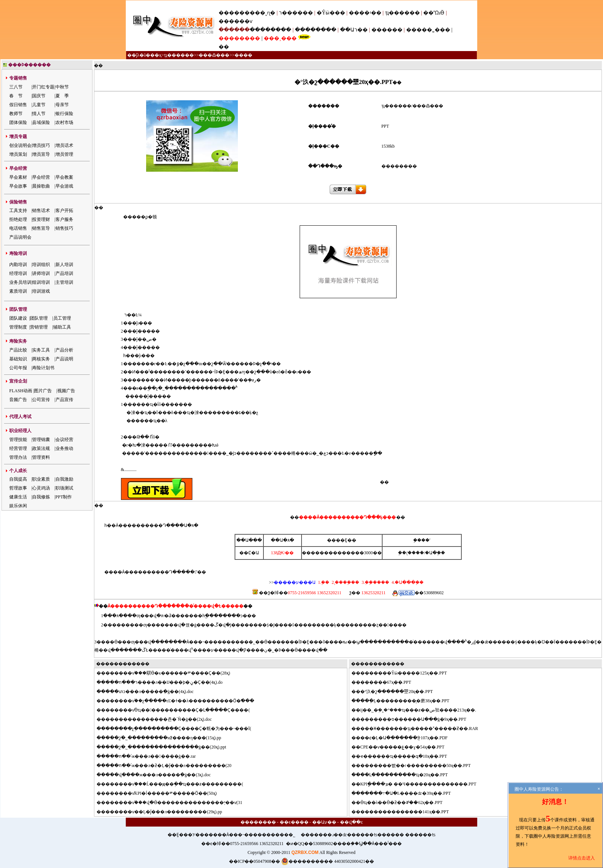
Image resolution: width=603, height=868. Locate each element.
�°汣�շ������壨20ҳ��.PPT (397, 692)
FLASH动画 (21, 391)
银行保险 (64, 114)
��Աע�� (324, 822)
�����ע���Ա (295, 582)
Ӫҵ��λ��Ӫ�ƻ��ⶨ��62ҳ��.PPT (402, 803)
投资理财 (41, 219)
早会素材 (18, 177)
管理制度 (18, 327)
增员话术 (64, 145)
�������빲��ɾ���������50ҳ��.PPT (416, 766)
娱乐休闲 (18, 506)
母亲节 (62, 105)
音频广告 (18, 400)
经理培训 (18, 273)
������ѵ (235, 21)
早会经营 (41, 177)
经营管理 (18, 448)
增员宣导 (41, 154)
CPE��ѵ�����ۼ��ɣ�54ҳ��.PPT (402, 747)
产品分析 (64, 350)
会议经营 (64, 440)
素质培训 (18, 291)
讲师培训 (41, 273)
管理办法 (18, 457)
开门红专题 (43, 87)
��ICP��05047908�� (255, 861)
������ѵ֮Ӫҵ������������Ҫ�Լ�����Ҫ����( (178, 710)
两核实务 (41, 359)
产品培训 (64, 273)
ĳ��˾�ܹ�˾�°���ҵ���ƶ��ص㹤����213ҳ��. (418, 710)
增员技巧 (41, 145)
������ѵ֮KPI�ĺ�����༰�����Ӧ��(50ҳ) (161, 793)
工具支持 (18, 211)
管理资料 (41, 457)
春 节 (16, 96)
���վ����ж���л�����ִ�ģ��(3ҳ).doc (158, 775)
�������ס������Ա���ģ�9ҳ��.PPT (413, 719)
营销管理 (39, 327)
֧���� (416, 553)
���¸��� (280, 38)
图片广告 (43, 391)
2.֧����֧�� (345, 582)
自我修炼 (41, 497)
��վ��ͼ (351, 822)
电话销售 (18, 228)
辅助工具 (62, 327)
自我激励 (64, 479)
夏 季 (62, 96)
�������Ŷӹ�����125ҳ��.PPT (404, 673)
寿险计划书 (43, 368)
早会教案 (64, 177)
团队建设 (18, 318)
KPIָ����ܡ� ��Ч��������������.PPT (418, 784)
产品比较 (18, 350)
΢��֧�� (402, 553)
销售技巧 (64, 228)
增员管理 (64, 154)
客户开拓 (64, 211)
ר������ (297, 13)
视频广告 (66, 391)
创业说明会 (20, 145)
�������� (270, 30)
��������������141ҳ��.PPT (405, 812)
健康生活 (18, 497)
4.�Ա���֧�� (407, 582)
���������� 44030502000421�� (328, 861)
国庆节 (39, 96)
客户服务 (64, 219)
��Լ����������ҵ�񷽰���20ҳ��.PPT (404, 775)
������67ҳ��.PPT (386, 682)
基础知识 (18, 359)
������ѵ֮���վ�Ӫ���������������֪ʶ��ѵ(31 (174, 803)
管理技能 (18, 440)
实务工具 (41, 350)
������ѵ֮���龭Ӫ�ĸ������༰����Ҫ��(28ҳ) (168, 673)
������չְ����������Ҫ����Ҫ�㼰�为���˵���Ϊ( (178, 729)
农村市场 (64, 122)
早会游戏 (64, 186)
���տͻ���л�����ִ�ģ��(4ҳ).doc (149, 692)
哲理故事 (18, 488)
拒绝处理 (18, 219)
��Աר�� (354, 30)
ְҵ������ (402, 13)
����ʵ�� (365, 13)
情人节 (39, 114)
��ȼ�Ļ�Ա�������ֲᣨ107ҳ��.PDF (404, 738)
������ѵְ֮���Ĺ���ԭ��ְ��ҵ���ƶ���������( (174, 784)
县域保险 (41, 122)
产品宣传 (64, 400)
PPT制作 (64, 497)
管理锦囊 (41, 440)
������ (387, 30)
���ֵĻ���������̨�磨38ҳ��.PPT (405, 701)
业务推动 (64, 448)
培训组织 (41, 265)
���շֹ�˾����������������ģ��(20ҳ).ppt (166, 747)
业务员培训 (20, 282)
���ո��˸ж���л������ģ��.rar (151, 756)
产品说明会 (20, 237)
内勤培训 (18, 265)
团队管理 (39, 318)
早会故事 (18, 186)
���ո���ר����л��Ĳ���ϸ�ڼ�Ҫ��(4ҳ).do (164, 682)
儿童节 (39, 105)
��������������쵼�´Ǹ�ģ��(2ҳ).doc (159, 719)
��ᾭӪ (434, 13)
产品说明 (64, 359)
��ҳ (156, 55)
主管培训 (64, 282)
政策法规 (41, 448)
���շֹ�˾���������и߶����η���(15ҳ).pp (163, 738)
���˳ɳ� (262, 13)
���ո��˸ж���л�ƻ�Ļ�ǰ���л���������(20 (169, 766)
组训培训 (41, 282)
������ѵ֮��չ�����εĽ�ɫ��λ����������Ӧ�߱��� (180, 701)
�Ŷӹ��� (331, 13)
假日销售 (18, 105)
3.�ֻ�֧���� (375, 582)
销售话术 (41, 211)
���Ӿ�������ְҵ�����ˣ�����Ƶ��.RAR (419, 729)
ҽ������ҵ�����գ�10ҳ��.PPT (404, 756)
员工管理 (62, 318)
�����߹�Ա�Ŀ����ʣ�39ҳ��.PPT (406, 793)
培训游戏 (41, 291)
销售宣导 (41, 228)
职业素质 (41, 479)
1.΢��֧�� (324, 582)
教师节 (16, 114)
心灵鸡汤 (41, 488)
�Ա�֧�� (435, 553)
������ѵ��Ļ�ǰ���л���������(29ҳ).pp (164, 812)
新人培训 (64, 265)
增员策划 (18, 154)
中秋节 (62, 87)
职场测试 (64, 488)
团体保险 (18, 122)
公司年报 (18, 368)
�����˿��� (428, 30)
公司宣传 (41, 400)
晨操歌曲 (41, 186)
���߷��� (214, 55)
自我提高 (18, 479)
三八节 (16, 87)
